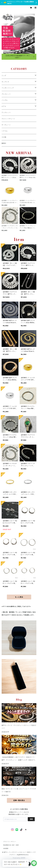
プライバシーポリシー (10, 842)
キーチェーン (6, 125)
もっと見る (19, 597)
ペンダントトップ (8, 88)
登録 (31, 819)
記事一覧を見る (19, 800)
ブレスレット (6, 94)
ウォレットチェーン (8, 119)
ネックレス (5, 82)
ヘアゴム (5, 131)
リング (4, 76)
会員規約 (6, 848)
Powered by (19, 858)
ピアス (4, 106)
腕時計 (4, 143)
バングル (5, 100)
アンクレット (6, 113)
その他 (4, 137)
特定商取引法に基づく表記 (11, 845)
